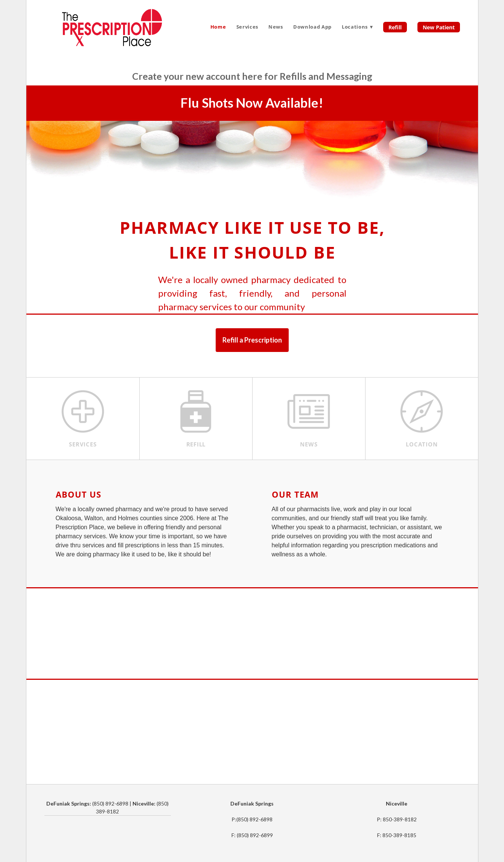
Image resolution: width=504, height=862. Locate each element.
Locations (357, 27)
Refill (395, 27)
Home (218, 27)
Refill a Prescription (252, 340)
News (276, 27)
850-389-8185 (399, 835)
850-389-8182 (400, 819)
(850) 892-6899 (255, 835)
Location (422, 444)
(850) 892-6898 (254, 819)
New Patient (439, 27)
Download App (312, 27)
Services (247, 27)
